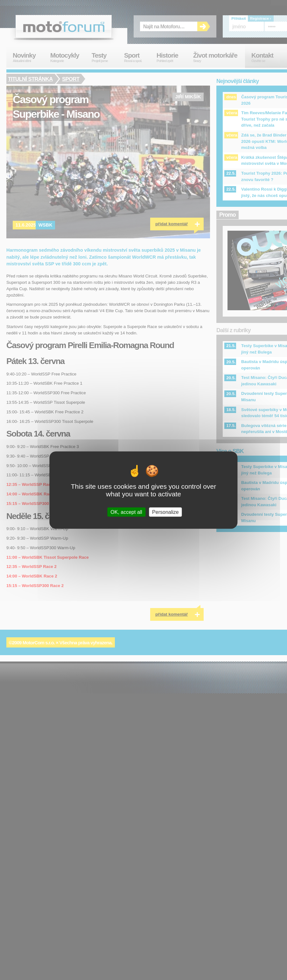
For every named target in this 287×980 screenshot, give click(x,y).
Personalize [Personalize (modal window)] (165, 512)
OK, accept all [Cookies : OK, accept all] (126, 512)
